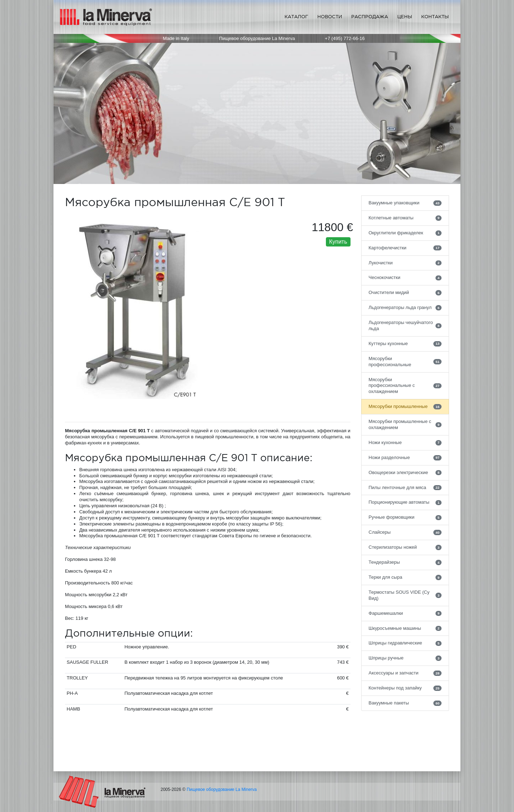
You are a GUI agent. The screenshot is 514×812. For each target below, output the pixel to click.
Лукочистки (405, 263)
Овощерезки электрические (405, 473)
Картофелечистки (405, 248)
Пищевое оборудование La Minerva (222, 789)
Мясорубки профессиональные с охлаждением (405, 386)
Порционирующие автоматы (405, 502)
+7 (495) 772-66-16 (345, 38)
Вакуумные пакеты (405, 703)
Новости (330, 17)
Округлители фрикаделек (405, 233)
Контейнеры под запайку (405, 688)
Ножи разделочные (405, 458)
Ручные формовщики (405, 517)
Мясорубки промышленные (405, 407)
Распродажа (370, 17)
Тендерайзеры (405, 562)
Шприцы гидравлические (405, 643)
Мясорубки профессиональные (405, 362)
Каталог (296, 17)
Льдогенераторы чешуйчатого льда (405, 325)
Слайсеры (405, 532)
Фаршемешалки (405, 613)
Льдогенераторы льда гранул (405, 308)
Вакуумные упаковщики (405, 203)
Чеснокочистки (405, 278)
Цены (405, 17)
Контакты (435, 17)
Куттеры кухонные (405, 344)
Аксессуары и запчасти (405, 673)
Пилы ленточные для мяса (405, 488)
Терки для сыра (405, 577)
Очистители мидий (405, 293)
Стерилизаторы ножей (405, 547)
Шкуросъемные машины (405, 628)
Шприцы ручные (405, 658)
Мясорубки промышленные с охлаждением (405, 424)
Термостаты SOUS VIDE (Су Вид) (405, 595)
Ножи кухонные (405, 443)
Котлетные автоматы (405, 218)
